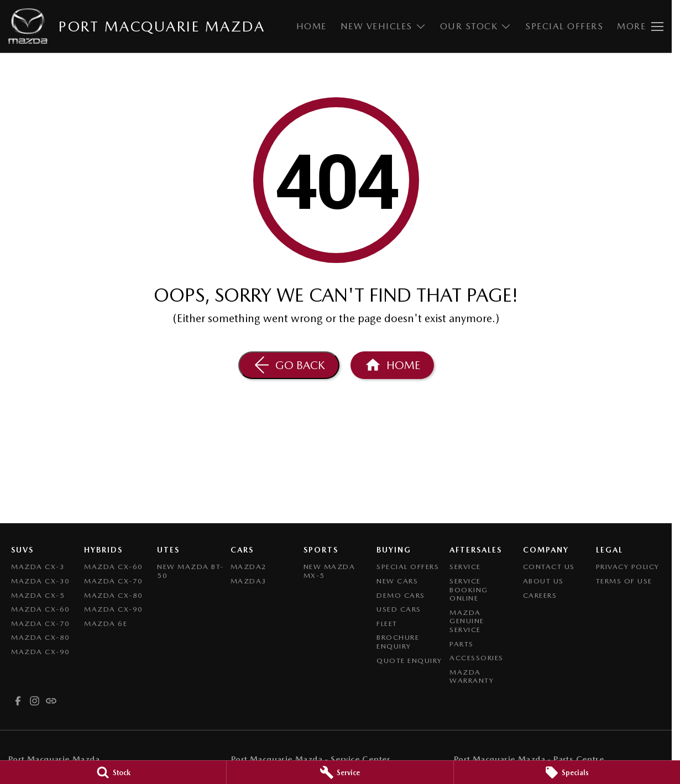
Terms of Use (624, 581)
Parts (462, 644)
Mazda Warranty (472, 677)
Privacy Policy (628, 567)
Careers (540, 595)
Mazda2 (249, 567)
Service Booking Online (469, 590)
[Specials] (567, 772)
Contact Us (549, 567)
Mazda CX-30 (41, 581)
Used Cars (399, 609)
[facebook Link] (18, 701)
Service (465, 567)
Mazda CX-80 (41, 637)
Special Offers (564, 26)
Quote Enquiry (409, 661)
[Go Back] (289, 365)
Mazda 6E (106, 623)
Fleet (387, 623)
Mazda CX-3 (38, 567)
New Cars (397, 581)
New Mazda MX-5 (329, 571)
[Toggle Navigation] (640, 27)
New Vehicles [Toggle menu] (383, 26)
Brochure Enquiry (398, 642)
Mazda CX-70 (41, 623)
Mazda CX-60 (41, 609)
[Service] (340, 772)
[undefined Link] (51, 701)
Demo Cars (401, 595)
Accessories (477, 658)
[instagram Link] (35, 701)
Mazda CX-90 (41, 652)
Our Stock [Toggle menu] (476, 26)
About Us (543, 581)
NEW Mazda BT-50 (190, 571)
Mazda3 (249, 581)
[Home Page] (392, 365)
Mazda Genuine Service (467, 621)
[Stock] (113, 772)
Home (312, 26)
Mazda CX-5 (38, 595)
